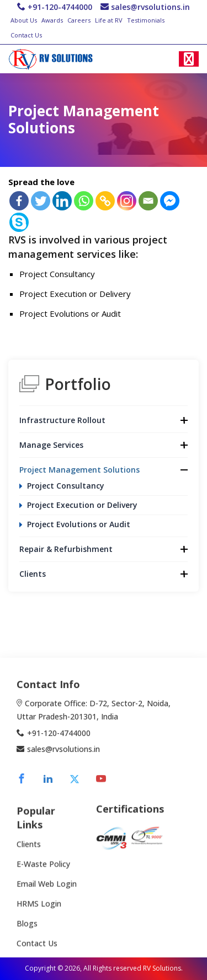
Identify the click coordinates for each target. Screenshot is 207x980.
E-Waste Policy (43, 881)
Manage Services (51, 445)
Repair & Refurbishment (66, 549)
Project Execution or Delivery (82, 505)
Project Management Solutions (79, 470)
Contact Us (26, 35)
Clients (33, 574)
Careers (79, 20)
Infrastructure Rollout (62, 420)
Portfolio (78, 384)
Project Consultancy (66, 486)
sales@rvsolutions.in (150, 7)
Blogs (27, 940)
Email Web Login (47, 900)
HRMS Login (39, 920)
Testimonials (146, 20)
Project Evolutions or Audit (79, 524)
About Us (24, 20)
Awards (52, 20)
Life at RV (109, 20)
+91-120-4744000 (60, 7)
